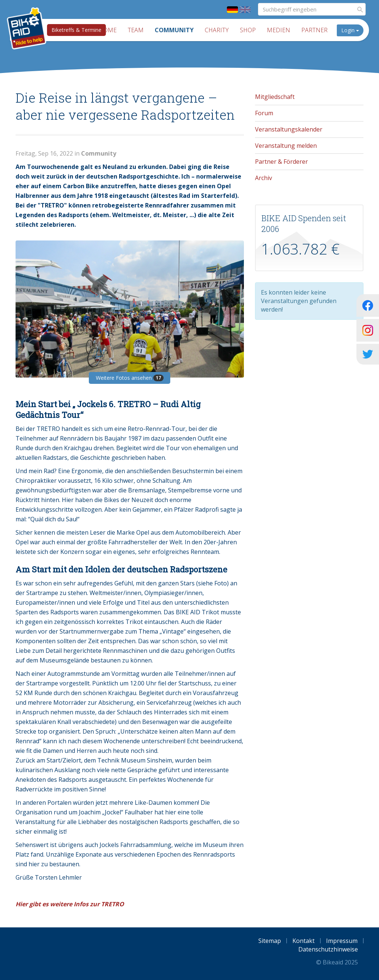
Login (350, 30)
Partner (314, 30)
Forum (264, 113)
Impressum (342, 941)
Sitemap (270, 941)
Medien (279, 30)
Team (136, 30)
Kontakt (303, 941)
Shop (248, 30)
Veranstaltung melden (286, 146)
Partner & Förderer (281, 162)
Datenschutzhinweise (328, 949)
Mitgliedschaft (275, 97)
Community (174, 30)
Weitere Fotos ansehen (130, 378)
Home (108, 30)
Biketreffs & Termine (76, 30)
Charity (217, 30)
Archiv (264, 178)
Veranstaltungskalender (289, 129)
